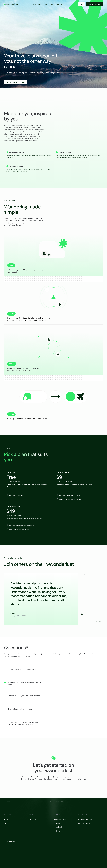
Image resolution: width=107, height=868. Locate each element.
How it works (37, 4)
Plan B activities (84, 823)
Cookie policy (58, 831)
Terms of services (60, 819)
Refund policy (58, 827)
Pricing (46, 4)
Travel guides (60, 4)
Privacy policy (58, 823)
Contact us (33, 819)
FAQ (52, 4)
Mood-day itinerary (85, 819)
